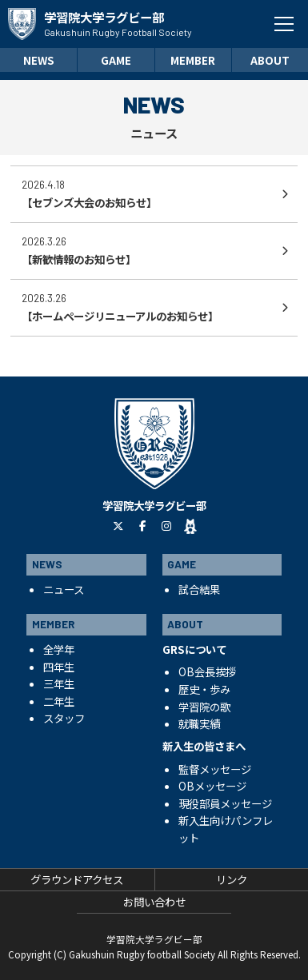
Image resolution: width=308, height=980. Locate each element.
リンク (232, 879)
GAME (116, 60)
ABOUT (270, 60)
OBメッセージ (212, 786)
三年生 (59, 683)
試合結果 (199, 589)
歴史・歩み (204, 689)
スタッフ (64, 718)
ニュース (64, 589)
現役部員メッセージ (225, 803)
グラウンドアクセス (77, 879)
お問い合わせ (154, 902)
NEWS (39, 60)
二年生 (59, 701)
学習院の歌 (204, 707)
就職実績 (199, 723)
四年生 (59, 667)
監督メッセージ (215, 769)
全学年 (59, 649)
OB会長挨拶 (207, 671)
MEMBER (193, 60)
